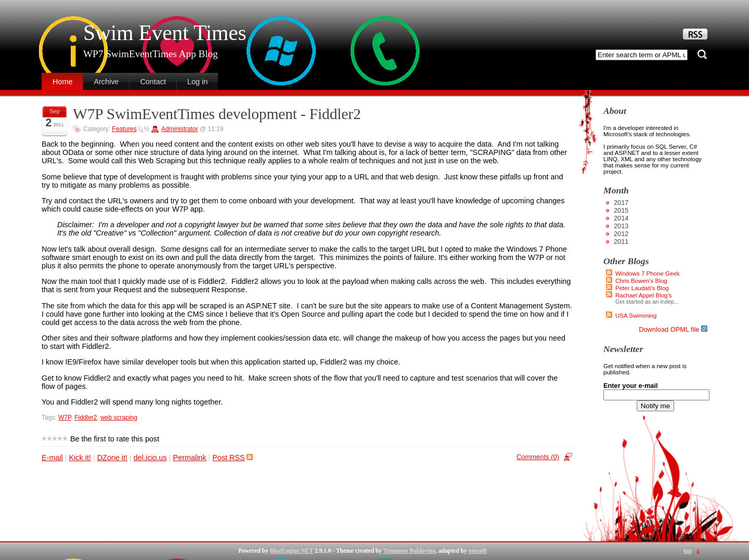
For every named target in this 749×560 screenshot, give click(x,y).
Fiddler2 (86, 418)
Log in (197, 82)
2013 (621, 226)
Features (124, 129)
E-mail (52, 458)
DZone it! (112, 458)
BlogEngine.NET (292, 551)
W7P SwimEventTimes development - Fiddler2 (217, 114)
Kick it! (80, 458)
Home (62, 82)
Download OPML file (673, 329)
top (688, 551)
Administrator (180, 129)
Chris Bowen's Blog (641, 281)
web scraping (119, 418)
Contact (153, 82)
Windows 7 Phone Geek (648, 274)
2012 (621, 234)
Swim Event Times (165, 33)
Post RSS (232, 458)
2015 (621, 210)
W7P (64, 418)
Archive (106, 82)
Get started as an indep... (647, 302)
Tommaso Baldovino (409, 551)
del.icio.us (150, 458)
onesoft (478, 551)
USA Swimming (636, 316)
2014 (621, 218)
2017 (621, 203)
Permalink (190, 458)
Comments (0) (538, 457)
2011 (621, 242)
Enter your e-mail (631, 386)
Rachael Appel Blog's (643, 295)
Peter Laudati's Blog (642, 288)
